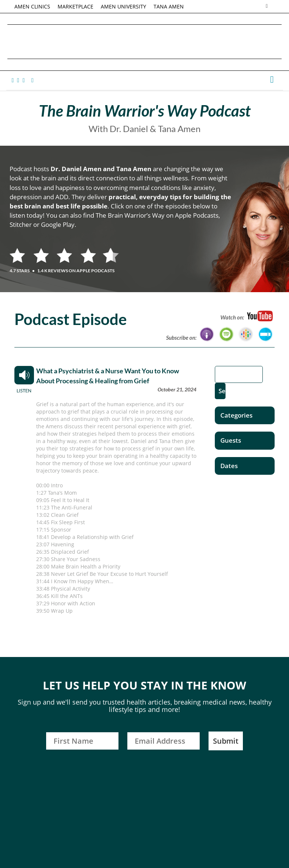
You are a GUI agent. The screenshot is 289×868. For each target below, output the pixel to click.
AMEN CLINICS (33, 6)
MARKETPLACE (76, 6)
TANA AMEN (169, 6)
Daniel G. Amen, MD (145, 42)
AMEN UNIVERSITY (124, 6)
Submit (226, 741)
